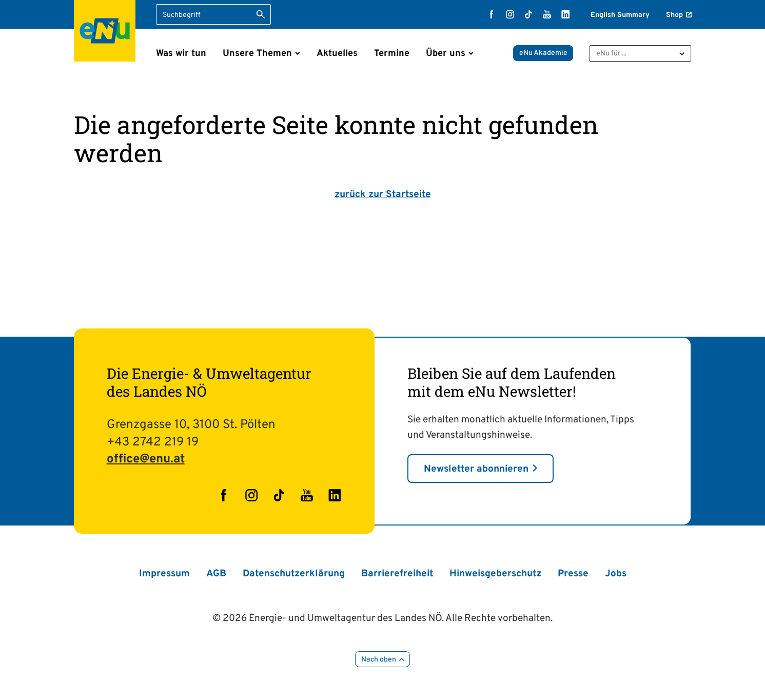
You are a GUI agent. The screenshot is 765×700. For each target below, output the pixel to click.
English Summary (620, 15)
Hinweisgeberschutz (495, 574)
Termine (392, 54)
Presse (573, 574)
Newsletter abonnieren (476, 469)
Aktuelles (337, 54)
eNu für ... (611, 54)
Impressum (164, 574)
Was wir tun (181, 54)
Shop (674, 15)
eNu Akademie (543, 53)
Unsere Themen (257, 54)
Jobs (616, 574)
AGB (216, 574)
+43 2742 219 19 (153, 442)
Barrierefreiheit (397, 574)
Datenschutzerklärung (294, 574)
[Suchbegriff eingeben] (213, 14)
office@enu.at (146, 459)
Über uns (446, 54)
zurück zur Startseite (383, 195)
